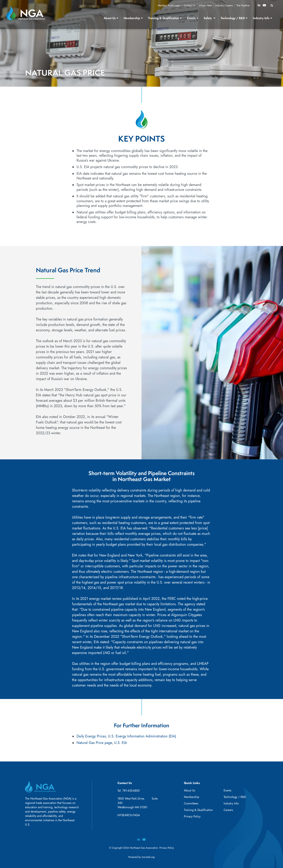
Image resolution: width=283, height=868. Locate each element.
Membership (192, 797)
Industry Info (231, 803)
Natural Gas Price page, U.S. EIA (102, 743)
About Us (190, 790)
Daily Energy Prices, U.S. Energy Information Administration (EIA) (126, 736)
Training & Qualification (198, 810)
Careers (228, 810)
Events (228, 790)
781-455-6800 (131, 791)
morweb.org (148, 857)
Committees (191, 803)
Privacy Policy (192, 816)
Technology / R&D (235, 797)
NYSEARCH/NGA (129, 815)
